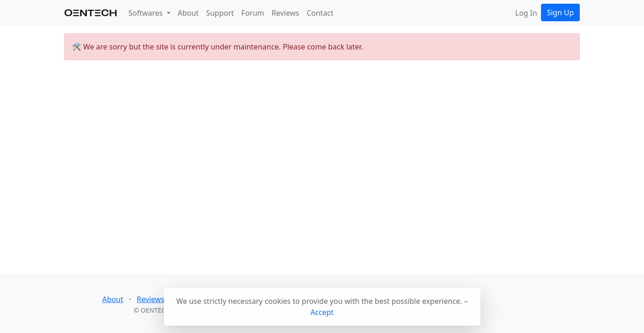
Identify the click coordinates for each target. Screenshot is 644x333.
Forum (252, 13)
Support (220, 13)
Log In (526, 13)
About (188, 13)
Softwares (146, 13)
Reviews (286, 13)
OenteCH (91, 13)
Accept (322, 312)
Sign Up (560, 12)
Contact (320, 13)
